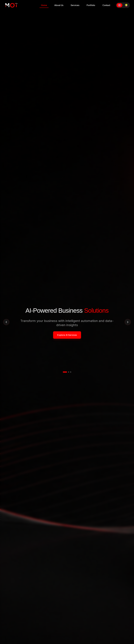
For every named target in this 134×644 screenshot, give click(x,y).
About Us (59, 5)
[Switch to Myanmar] (126, 5)
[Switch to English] (119, 5)
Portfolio (91, 5)
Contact (106, 5)
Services (75, 5)
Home (44, 6)
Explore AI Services (67, 335)
